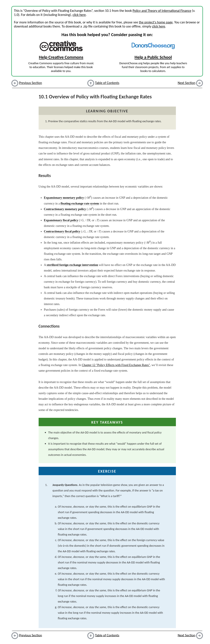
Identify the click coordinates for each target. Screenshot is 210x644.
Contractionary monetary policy (65, 209)
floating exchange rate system (80, 203)
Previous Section (31, 83)
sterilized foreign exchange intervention (73, 265)
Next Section (187, 83)
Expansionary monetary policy (64, 198)
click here (79, 15)
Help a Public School (153, 57)
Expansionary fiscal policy (61, 220)
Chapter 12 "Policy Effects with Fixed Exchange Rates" (116, 365)
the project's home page (156, 22)
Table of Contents (107, 83)
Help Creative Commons (61, 57)
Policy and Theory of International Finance (162, 11)
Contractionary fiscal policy (62, 231)
